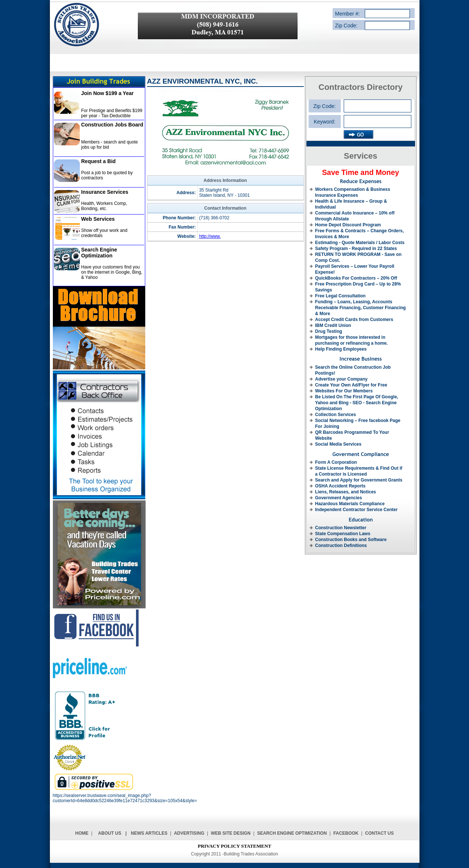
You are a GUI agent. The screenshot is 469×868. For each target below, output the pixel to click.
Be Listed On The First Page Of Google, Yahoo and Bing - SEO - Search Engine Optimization (357, 403)
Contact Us (380, 833)
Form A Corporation (336, 462)
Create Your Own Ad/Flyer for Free (351, 385)
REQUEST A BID (294, 62)
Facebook (346, 833)
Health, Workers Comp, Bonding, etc (104, 206)
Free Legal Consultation (341, 296)
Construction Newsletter (341, 528)
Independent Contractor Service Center (356, 510)
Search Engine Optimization (99, 253)
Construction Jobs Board (112, 125)
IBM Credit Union (333, 325)
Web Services (98, 219)
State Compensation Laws (343, 534)
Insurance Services (105, 192)
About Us (110, 833)
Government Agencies (339, 498)
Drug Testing (329, 331)
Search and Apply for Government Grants (359, 480)
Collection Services (336, 415)
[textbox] (378, 121)
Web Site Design (231, 833)
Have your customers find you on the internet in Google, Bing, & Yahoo (112, 272)
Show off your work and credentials (104, 233)
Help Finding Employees (341, 349)
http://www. (210, 236)
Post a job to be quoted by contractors (107, 175)
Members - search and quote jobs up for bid (110, 145)
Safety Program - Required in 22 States (356, 249)
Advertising (189, 833)
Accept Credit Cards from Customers (354, 320)
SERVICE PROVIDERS (172, 62)
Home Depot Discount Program (348, 225)
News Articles (149, 833)
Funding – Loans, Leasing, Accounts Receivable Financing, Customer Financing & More (361, 308)
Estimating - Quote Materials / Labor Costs (360, 243)
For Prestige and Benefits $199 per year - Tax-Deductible (112, 113)
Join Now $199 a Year (108, 93)
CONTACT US (390, 62)
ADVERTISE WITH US (344, 62)
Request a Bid (98, 161)
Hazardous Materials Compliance (350, 504)
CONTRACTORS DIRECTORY (236, 62)
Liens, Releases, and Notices (346, 492)
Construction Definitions (341, 546)
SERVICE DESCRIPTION (113, 62)
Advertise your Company (341, 379)
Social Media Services (338, 444)
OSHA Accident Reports (340, 486)
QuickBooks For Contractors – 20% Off (356, 278)
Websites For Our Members (344, 391)
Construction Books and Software (351, 540)
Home (82, 833)
